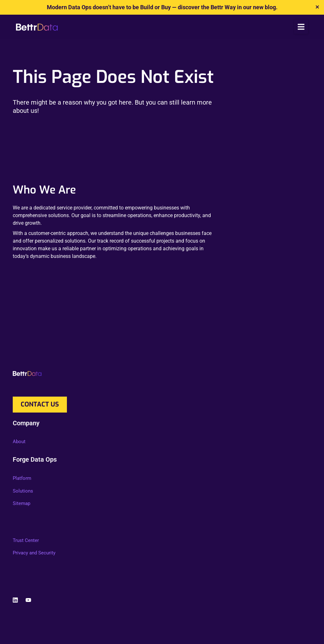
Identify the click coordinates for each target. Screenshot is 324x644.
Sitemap (22, 503)
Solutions (23, 491)
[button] (301, 27)
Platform (22, 478)
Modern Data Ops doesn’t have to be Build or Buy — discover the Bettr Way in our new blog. (162, 7)
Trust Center (26, 540)
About (19, 442)
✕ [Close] (317, 7)
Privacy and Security (34, 553)
